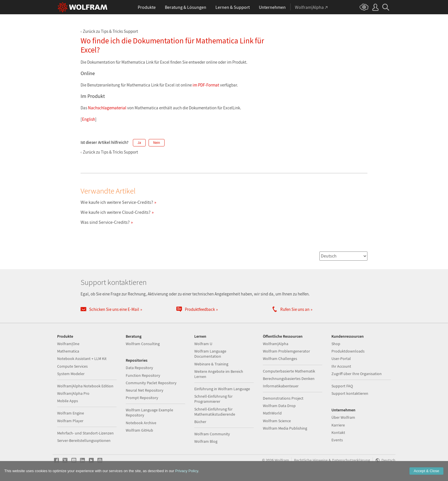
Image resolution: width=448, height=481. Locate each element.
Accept (426, 471)
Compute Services (72, 366)
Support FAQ (342, 386)
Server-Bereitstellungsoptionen (84, 440)
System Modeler (71, 374)
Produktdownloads (348, 351)
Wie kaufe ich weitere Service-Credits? (117, 202)
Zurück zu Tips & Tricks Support (110, 31)
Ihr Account (341, 366)
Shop (336, 344)
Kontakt (338, 432)
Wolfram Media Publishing (285, 428)
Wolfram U (203, 344)
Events (337, 440)
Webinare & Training (211, 364)
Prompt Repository (142, 398)
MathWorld (272, 413)
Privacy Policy (187, 471)
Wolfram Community (212, 434)
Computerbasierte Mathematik (289, 371)
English (89, 119)
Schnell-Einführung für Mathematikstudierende (215, 412)
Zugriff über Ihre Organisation (357, 374)
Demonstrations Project (283, 398)
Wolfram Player (70, 421)
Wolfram (282, 460)
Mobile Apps (68, 401)
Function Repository (143, 375)
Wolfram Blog (206, 441)
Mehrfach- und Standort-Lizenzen (85, 433)
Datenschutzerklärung (351, 460)
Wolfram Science (277, 421)
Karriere (338, 425)
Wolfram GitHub (139, 430)
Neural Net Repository (145, 390)
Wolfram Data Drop (279, 406)
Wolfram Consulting (143, 344)
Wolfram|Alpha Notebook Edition (85, 386)
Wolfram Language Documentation (210, 354)
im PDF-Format (206, 85)
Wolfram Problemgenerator (286, 351)
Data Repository (139, 368)
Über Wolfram (343, 417)
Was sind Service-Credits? (105, 222)
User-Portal (341, 359)
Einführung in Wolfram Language (222, 389)
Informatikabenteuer (281, 386)
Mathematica (68, 351)
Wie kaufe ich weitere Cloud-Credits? (116, 212)
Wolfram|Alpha (276, 344)
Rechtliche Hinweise (311, 460)
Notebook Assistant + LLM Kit (82, 359)
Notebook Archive (141, 423)
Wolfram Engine (71, 413)
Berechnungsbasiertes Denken (289, 379)
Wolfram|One (68, 344)
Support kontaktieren (350, 393)
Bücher (200, 422)
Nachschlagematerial (107, 108)
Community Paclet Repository (151, 383)
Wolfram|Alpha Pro (73, 393)
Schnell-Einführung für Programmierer (213, 399)
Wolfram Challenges (280, 359)
